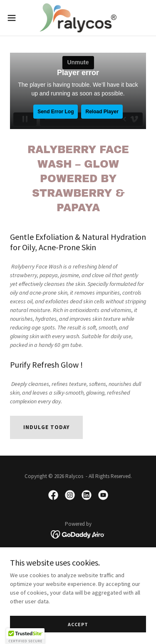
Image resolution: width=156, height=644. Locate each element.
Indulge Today (46, 427)
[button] (15, 18)
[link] (78, 18)
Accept (78, 624)
